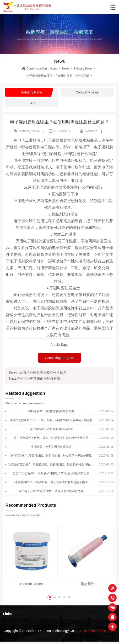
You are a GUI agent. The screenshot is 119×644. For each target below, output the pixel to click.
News (66, 69)
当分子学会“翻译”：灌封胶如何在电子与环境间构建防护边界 (51, 473)
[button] (50, 597)
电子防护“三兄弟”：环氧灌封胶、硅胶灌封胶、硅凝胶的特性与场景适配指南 (51, 464)
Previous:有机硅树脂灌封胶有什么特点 (38, 373)
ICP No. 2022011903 (100, 631)
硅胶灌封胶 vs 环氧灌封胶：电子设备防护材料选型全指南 (51, 482)
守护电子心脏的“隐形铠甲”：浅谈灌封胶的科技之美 (51, 491)
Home (54, 69)
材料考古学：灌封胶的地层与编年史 (51, 411)
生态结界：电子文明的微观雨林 (51, 447)
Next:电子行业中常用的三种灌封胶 (35, 378)
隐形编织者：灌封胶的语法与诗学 (51, 429)
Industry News (83, 69)
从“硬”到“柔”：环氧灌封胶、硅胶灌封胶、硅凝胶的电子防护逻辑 (51, 456)
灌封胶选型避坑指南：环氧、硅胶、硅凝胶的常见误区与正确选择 (51, 420)
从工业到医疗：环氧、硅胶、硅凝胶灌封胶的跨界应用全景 (51, 438)
